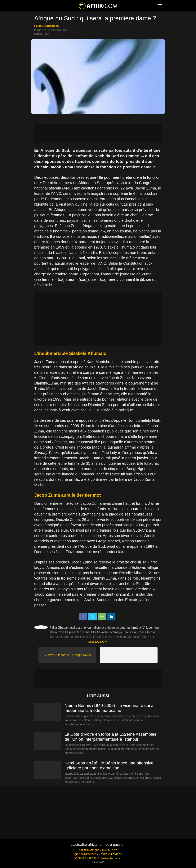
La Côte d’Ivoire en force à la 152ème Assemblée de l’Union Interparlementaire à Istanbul (111, 737)
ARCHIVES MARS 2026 (87, 858)
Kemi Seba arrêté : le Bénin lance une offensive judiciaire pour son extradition (109, 765)
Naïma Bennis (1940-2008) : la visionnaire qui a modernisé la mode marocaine (109, 708)
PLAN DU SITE (109, 850)
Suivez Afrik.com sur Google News (67, 655)
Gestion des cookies (111, 858)
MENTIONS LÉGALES (110, 854)
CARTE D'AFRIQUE (89, 850)
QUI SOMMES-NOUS (86, 854)
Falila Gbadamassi (47, 26)
